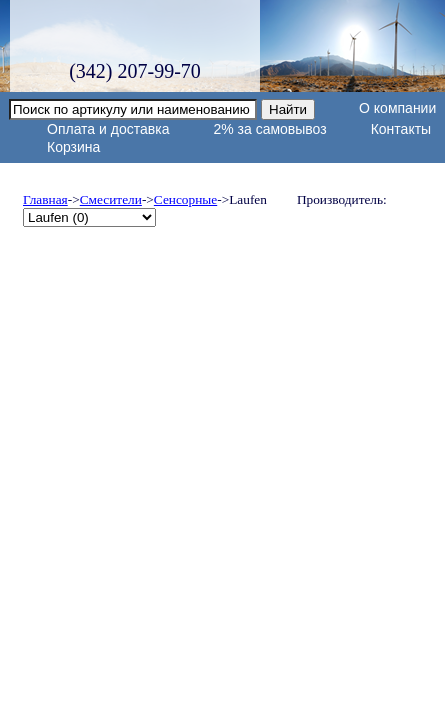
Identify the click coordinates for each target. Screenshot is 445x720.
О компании (397, 108)
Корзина (73, 147)
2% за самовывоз (269, 129)
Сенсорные (185, 199)
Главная (45, 199)
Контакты (401, 129)
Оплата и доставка (108, 129)
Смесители (111, 199)
